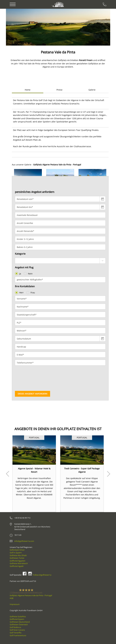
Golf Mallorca (15, 627)
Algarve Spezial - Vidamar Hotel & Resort (34, 470)
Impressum (15, 604)
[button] (14, 27)
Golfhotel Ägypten (18, 561)
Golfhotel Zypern (17, 619)
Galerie (92, 90)
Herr (20, 293)
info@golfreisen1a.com (24, 541)
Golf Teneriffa (15, 633)
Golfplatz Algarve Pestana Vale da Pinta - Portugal (31, 595)
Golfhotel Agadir (17, 566)
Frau (31, 293)
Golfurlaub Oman (17, 550)
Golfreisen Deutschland (20, 622)
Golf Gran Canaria (17, 630)
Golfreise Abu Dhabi (18, 555)
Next (109, 474)
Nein (28, 274)
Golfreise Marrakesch (19, 563)
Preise (59, 90)
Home (28, 90)
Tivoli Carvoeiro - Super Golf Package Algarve (82, 470)
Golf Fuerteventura (18, 635)
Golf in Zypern (16, 553)
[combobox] (60, 261)
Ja (18, 274)
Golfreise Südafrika (18, 616)
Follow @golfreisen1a (42, 575)
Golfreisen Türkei (17, 558)
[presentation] (27, 378)
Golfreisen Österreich (19, 624)
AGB (12, 598)
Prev (8, 474)
